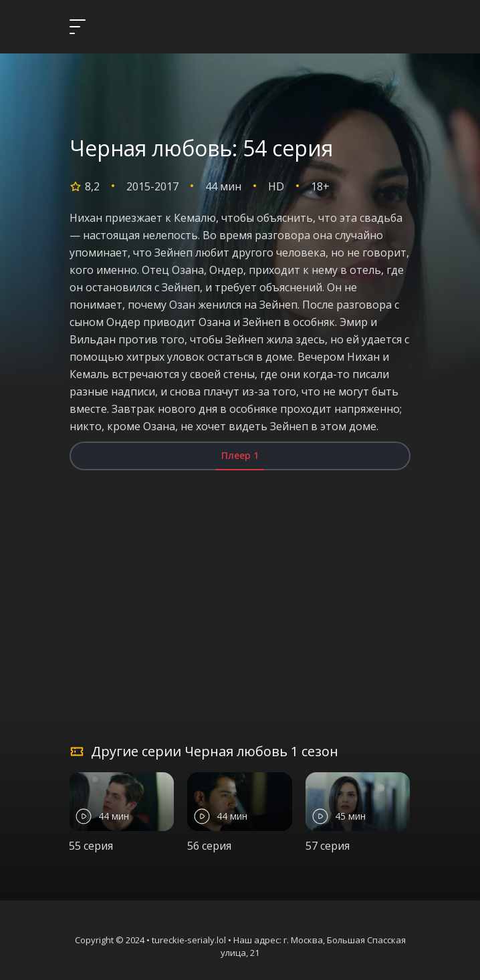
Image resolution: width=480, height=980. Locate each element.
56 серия (209, 846)
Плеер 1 (240, 455)
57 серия (328, 846)
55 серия (91, 846)
